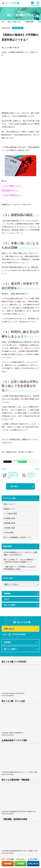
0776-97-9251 (9, 774)
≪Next (4, 469)
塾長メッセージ (9, 504)
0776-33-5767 (9, 735)
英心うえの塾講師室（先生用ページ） (18, 537)
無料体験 (8, 864)
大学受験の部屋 (18, 28)
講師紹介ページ (9, 509)
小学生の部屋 (9, 533)
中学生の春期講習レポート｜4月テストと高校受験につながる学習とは (20, 554)
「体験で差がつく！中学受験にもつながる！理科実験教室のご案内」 (20, 568)
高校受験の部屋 (9, 523)
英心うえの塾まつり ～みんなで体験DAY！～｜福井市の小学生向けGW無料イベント (20, 561)
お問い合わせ (33, 864)
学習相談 (21, 864)
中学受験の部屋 (9, 518)
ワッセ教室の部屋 (10, 514)
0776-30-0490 (9, 696)
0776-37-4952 (9, 814)
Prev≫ (37, 469)
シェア (15, 461)
